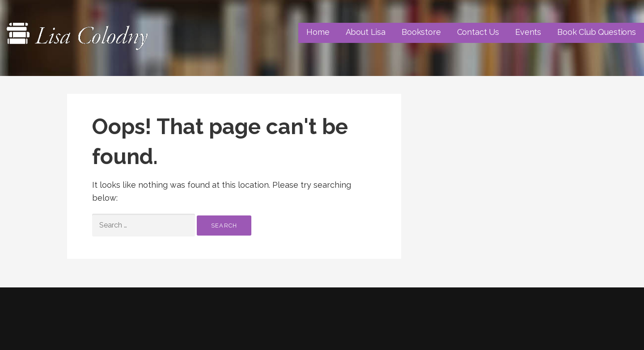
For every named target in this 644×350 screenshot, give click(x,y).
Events (528, 32)
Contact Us (478, 32)
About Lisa (366, 32)
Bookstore (421, 32)
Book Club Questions (597, 32)
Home (318, 32)
